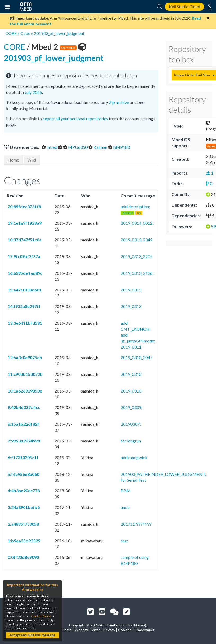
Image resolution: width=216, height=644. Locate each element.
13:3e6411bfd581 (24, 323)
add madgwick (134, 457)
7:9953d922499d (24, 441)
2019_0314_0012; (137, 223)
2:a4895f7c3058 (23, 524)
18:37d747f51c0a (24, 240)
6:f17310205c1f (23, 457)
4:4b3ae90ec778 (23, 491)
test (124, 541)
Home (13, 160)
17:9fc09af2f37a (24, 256)
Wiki (32, 160)
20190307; (131, 424)
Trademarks (144, 630)
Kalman (98, 147)
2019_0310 (131, 374)
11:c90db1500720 (25, 374)
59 (211, 226)
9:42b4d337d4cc (23, 407)
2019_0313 (131, 290)
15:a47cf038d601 (24, 290)
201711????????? (136, 524)
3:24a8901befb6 (23, 507)
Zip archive (119, 102)
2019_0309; (132, 407)
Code (25, 33)
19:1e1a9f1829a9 (24, 223)
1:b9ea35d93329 (24, 541)
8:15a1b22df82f (23, 424)
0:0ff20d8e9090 (23, 557)
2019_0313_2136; (137, 273)
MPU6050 (76, 147)
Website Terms (87, 630)
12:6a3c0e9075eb (24, 357)
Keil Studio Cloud (184, 6)
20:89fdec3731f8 (24, 206)
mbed (50, 147)
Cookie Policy (41, 616)
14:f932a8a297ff (24, 306)
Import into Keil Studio (192, 75)
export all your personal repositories (75, 118)
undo (125, 507)
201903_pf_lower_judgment (59, 33)
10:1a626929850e (24, 391)
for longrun (131, 441)
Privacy (109, 630)
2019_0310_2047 (137, 357)
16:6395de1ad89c (25, 273)
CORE (11, 33)
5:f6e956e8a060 (23, 474)
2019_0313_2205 (137, 256)
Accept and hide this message (32, 635)
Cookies (125, 630)
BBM (126, 491)
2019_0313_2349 (137, 240)
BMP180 (119, 147)
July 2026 (33, 92)
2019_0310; (132, 391)
